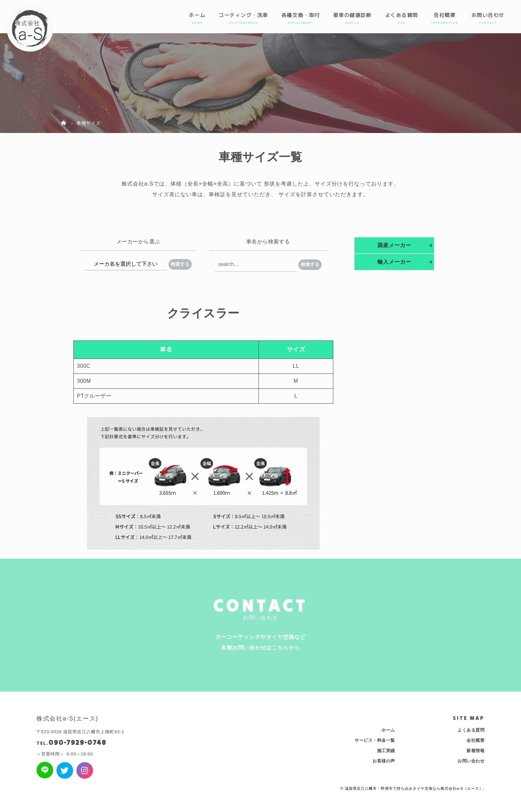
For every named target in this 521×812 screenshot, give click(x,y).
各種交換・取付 (301, 15)
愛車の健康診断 (353, 15)
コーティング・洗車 (243, 15)
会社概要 (445, 15)
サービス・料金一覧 (375, 740)
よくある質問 (402, 15)
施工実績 (386, 751)
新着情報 (475, 751)
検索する (180, 264)
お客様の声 (384, 761)
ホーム (197, 15)
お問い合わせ (488, 15)
